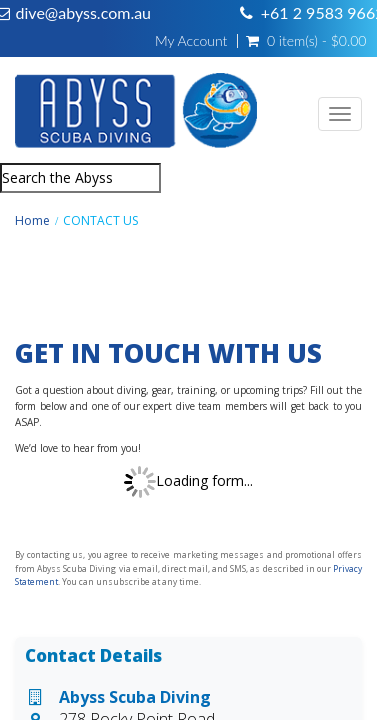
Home (32, 220)
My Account (191, 41)
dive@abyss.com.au (83, 12)
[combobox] (80, 178)
